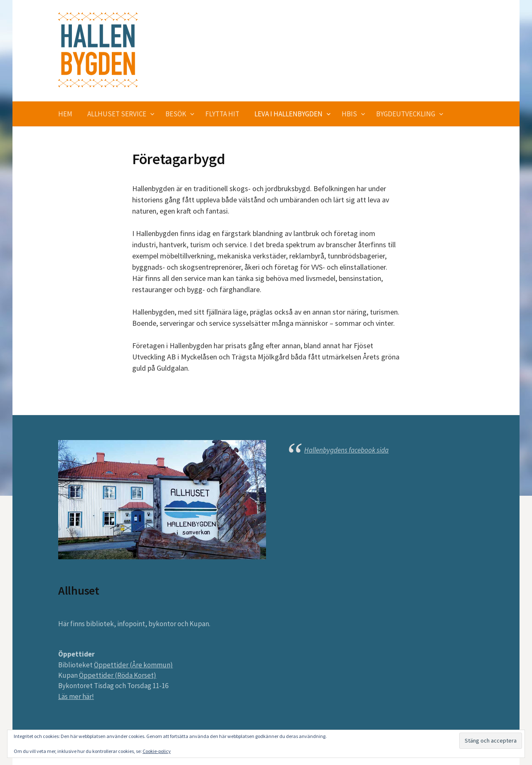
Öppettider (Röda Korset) (118, 675)
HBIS (349, 114)
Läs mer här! (76, 696)
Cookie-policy (157, 751)
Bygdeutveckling (406, 114)
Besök (176, 114)
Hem (65, 114)
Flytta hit (222, 114)
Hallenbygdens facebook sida (346, 450)
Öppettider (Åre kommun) (133, 665)
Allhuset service (117, 114)
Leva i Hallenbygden (288, 114)
